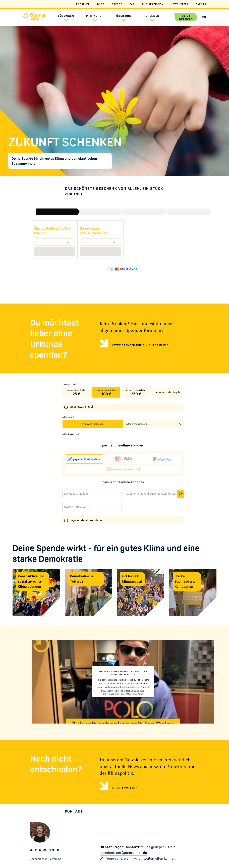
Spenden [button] (152, 16)
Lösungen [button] (66, 16)
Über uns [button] (124, 16)
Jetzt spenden (186, 17)
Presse (117, 4)
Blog (101, 4)
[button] (66, 20)
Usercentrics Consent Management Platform (128, 745)
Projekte (83, 4)
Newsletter (180, 4)
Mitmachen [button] (95, 16)
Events (201, 4)
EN (204, 17)
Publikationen (153, 4)
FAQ (132, 4)
